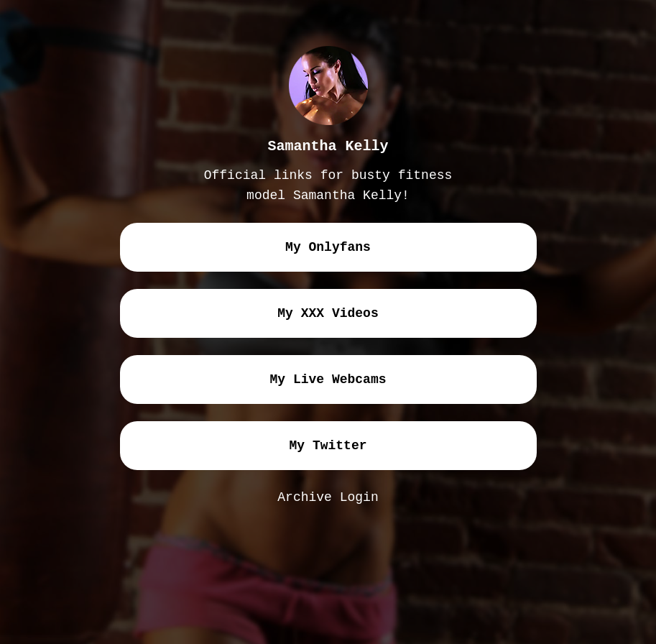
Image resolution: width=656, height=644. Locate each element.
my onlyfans (328, 247)
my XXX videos (328, 313)
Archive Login (328, 497)
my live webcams (328, 379)
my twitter (328, 446)
